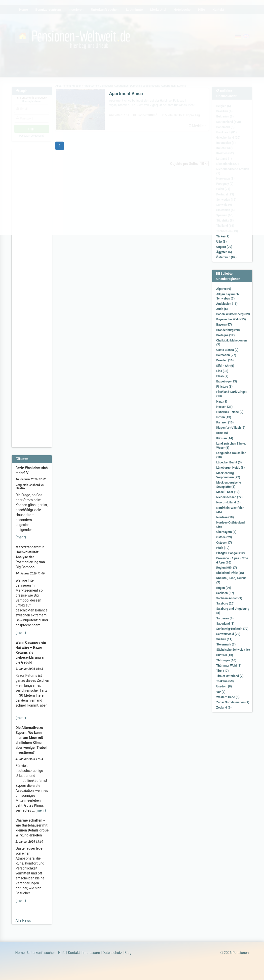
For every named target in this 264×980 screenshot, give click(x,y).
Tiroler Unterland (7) (230, 676)
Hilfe (62, 953)
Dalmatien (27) (226, 355)
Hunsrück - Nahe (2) (230, 412)
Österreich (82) (226, 257)
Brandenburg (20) (228, 330)
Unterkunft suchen (41, 953)
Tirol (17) (223, 671)
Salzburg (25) (225, 603)
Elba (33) (222, 371)
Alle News (23, 920)
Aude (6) (222, 309)
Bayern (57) (224, 325)
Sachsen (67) (225, 593)
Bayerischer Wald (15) (231, 319)
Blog (128, 953)
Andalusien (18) (227, 304)
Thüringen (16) (226, 660)
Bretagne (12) (226, 335)
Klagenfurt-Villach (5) (231, 428)
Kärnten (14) (225, 438)
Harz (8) (222, 402)
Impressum (91, 953)
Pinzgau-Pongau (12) (231, 553)
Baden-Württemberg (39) (233, 314)
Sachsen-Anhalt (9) (229, 598)
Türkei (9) (223, 236)
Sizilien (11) (224, 639)
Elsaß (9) (222, 376)
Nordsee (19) (225, 517)
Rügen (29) (224, 588)
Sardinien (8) (225, 618)
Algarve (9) (224, 289)
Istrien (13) (224, 417)
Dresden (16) (225, 360)
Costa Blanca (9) (227, 350)
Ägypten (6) (224, 252)
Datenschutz (112, 953)
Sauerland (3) (225, 624)
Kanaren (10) (225, 422)
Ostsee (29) (224, 537)
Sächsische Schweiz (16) (233, 650)
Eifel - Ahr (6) (225, 366)
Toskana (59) (225, 681)
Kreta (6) (222, 433)
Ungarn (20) (224, 247)
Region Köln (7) (227, 568)
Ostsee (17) (224, 543)
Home (20, 953)
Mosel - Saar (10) (228, 492)
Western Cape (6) (228, 697)
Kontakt (74, 953)
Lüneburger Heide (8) (230, 468)
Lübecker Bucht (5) (229, 462)
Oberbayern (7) (226, 532)
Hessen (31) (225, 407)
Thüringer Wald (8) (229, 666)
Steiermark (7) (226, 644)
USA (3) (222, 242)
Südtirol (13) (225, 655)
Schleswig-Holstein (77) (232, 629)
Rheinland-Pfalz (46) (230, 573)
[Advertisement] (32, 373)
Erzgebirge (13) (227, 381)
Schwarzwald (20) (228, 634)
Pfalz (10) (223, 548)
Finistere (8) (224, 387)
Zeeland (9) (224, 708)
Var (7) (221, 692)
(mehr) (21, 537)
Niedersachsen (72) (229, 497)
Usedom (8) (224, 686)
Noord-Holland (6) (228, 502)
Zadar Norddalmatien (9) (233, 702)
